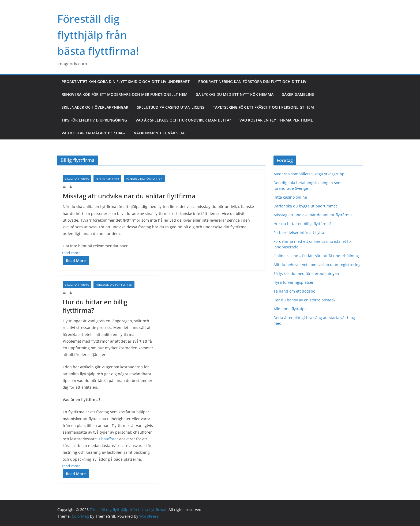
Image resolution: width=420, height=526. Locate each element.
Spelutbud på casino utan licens (171, 107)
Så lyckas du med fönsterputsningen (306, 273)
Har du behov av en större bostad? (304, 300)
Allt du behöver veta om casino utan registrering (317, 265)
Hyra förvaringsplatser (294, 282)
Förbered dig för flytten (144, 179)
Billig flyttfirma (77, 179)
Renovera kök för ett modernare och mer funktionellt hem (125, 94)
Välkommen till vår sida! (160, 133)
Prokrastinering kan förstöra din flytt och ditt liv (252, 82)
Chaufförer (108, 439)
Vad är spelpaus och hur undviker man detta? (183, 120)
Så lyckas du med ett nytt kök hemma (235, 94)
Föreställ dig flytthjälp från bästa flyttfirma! (98, 35)
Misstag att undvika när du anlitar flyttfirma (130, 196)
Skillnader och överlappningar (95, 107)
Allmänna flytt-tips (290, 309)
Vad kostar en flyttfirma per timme (276, 120)
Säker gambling (298, 94)
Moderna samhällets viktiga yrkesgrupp (309, 174)
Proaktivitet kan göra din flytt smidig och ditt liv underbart (126, 82)
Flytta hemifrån (107, 179)
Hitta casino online (290, 197)
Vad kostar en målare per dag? (93, 133)
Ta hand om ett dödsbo (294, 291)
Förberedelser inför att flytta (299, 232)
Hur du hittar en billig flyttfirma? (95, 306)
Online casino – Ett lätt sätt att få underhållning (316, 256)
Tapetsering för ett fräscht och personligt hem (263, 107)
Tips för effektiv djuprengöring (94, 120)
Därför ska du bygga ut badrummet (305, 206)
